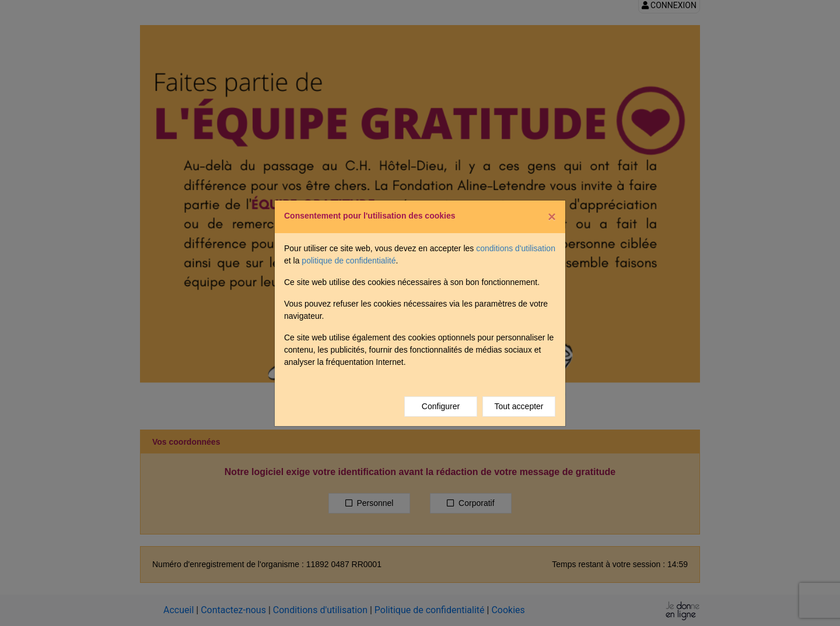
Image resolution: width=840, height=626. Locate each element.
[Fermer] (552, 217)
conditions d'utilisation (516, 248)
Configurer (441, 406)
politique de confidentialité (349, 261)
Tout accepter (519, 406)
